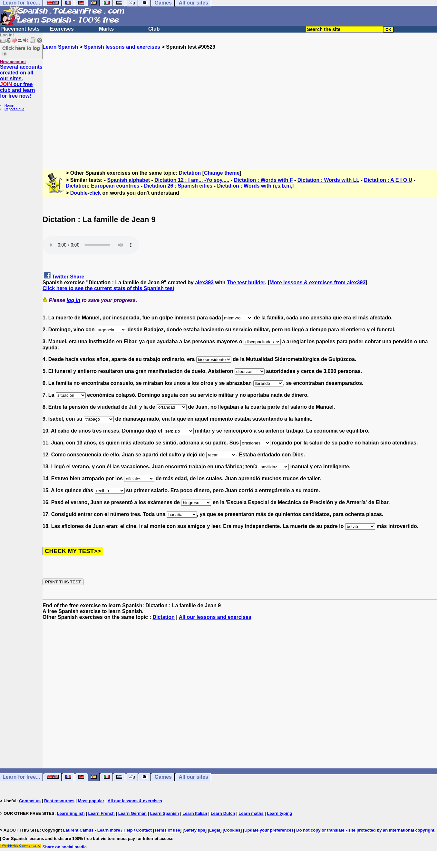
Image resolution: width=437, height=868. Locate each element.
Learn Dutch (223, 813)
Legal (215, 830)
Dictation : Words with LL (328, 180)
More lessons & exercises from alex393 (317, 283)
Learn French (101, 813)
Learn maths (251, 813)
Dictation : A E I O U (388, 180)
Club (154, 29)
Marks (106, 29)
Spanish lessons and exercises (122, 47)
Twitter (60, 277)
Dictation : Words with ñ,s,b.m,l (255, 186)
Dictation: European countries (102, 186)
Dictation (190, 173)
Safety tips (195, 830)
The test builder (246, 283)
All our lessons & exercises (135, 801)
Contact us (30, 801)
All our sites (193, 777)
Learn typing (280, 813)
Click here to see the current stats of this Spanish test (108, 288)
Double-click (86, 193)
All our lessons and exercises (215, 617)
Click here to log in (21, 51)
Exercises (62, 29)
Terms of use (167, 830)
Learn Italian (195, 813)
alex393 (204, 283)
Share (77, 277)
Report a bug (15, 109)
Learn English (71, 813)
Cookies (232, 830)
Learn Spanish (60, 47)
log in (74, 300)
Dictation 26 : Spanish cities (178, 186)
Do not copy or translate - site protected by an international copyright (365, 830)
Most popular (91, 801)
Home (9, 106)
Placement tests (20, 29)
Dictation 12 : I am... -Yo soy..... (192, 180)
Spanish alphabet (129, 180)
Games (163, 777)
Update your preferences (269, 830)
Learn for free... (21, 777)
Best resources (59, 801)
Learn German (132, 813)
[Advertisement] (240, 107)
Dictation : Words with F (263, 180)
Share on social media (65, 847)
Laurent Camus (78, 830)
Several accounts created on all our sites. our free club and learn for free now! (21, 81)
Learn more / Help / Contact (125, 830)
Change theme (222, 173)
